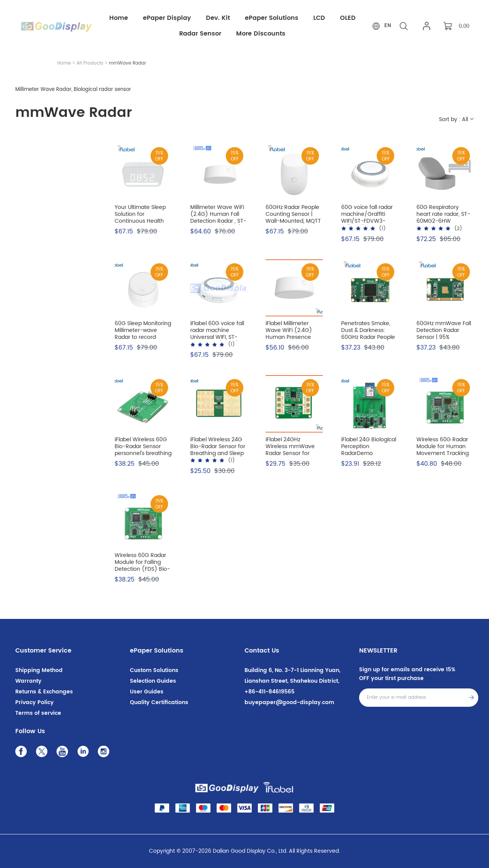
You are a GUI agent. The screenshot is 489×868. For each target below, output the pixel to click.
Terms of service (38, 713)
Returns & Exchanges (44, 692)
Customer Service (43, 651)
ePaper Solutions (157, 651)
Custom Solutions (154, 670)
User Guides (147, 692)
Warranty (28, 681)
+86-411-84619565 (270, 692)
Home (64, 63)
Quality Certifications (159, 702)
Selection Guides (153, 681)
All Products (90, 63)
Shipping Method (39, 670)
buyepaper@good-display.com (289, 702)
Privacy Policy (35, 702)
